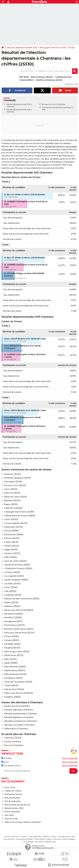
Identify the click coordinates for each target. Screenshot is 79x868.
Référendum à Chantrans (16, 729)
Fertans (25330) (12, 546)
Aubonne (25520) (12, 493)
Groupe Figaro (29, 842)
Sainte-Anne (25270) (14, 655)
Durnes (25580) (11, 531)
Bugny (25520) (11, 504)
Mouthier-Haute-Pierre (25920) (19, 629)
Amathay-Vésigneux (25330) (49, 80)
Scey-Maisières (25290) (15, 667)
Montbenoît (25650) (13, 614)
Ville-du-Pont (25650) (14, 689)
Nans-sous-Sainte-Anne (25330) (19, 633)
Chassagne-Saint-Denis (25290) (19, 512)
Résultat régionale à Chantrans (19, 710)
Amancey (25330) (12, 474)
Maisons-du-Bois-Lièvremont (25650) (22, 599)
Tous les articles (64, 837)
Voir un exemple (70, 758)
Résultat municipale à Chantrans (20, 725)
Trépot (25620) (11, 685)
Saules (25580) (11, 663)
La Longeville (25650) (14, 576)
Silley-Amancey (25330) (42, 77)
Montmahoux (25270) (14, 625)
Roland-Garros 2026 (14, 808)
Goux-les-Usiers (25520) (15, 561)
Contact (54, 837)
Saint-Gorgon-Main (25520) (17, 652)
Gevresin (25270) (12, 553)
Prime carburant (12, 812)
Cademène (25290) (13, 508)
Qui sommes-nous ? (12, 837)
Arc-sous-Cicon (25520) (15, 485)
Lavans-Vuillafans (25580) (16, 580)
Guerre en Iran (11, 819)
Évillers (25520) (11, 542)
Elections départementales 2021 (22, 48)
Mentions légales (69, 839)
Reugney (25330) (12, 648)
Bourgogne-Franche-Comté (53, 48)
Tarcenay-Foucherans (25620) (18, 682)
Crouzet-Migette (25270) (16, 523)
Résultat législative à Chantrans (19, 717)
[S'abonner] (39, 771)
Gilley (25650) (10, 557)
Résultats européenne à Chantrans (21, 721)
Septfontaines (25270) (15, 670)
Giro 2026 (9, 815)
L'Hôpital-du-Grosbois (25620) (18, 568)
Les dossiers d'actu (11, 766)
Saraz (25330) (10, 659)
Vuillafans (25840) (12, 697)
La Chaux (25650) (12, 572)
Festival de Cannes (13, 794)
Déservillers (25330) (13, 527)
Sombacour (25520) (13, 678)
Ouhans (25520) (12, 640)
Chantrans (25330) (13, 738)
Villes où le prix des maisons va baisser (23, 822)
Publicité (46, 837)
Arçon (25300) (11, 489)
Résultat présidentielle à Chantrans (21, 714)
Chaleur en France (13, 791)
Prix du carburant (12, 801)
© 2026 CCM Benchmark (46, 842)
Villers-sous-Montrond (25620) (18, 693)
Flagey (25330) (11, 550)
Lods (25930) (10, 591)
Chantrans (46, 107)
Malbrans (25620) (12, 606)
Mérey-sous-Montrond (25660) (19, 610)
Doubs (72, 48)
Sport (5, 762)
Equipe (24, 837)
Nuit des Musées (12, 798)
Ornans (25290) (11, 636)
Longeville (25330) (13, 595)
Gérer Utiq (57, 839)
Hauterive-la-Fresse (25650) (17, 565)
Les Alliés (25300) (12, 584)
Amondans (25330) (13, 482)
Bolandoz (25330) (12, 500)
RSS (73, 837)
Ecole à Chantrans (13, 742)
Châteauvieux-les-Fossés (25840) (20, 516)
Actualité (6, 758)
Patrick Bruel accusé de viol (17, 805)
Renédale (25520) (12, 644)
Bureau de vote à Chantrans (17, 706)
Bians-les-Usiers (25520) (16, 497)
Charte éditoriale (35, 837)
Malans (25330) (11, 602)
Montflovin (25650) (13, 617)
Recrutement (9, 839)
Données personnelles (24, 839)
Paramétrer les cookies (43, 839)
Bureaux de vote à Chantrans (53, 104)
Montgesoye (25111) (13, 621)
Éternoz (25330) (12, 538)
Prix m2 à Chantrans (14, 745)
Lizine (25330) (11, 587)
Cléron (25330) (11, 519)
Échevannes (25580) (14, 535)
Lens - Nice (10, 787)
